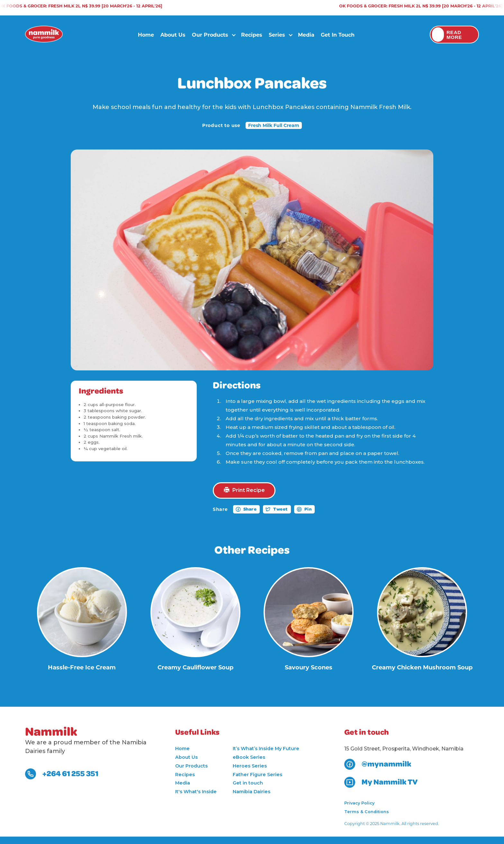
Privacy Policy (359, 803)
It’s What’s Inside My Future (266, 749)
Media (306, 35)
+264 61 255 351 (70, 774)
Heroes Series (250, 766)
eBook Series (249, 757)
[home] (44, 35)
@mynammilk (386, 764)
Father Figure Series (257, 775)
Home (146, 35)
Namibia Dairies (252, 792)
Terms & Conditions (367, 812)
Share (250, 509)
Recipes (252, 35)
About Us (173, 35)
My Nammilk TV (390, 782)
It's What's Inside (196, 792)
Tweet (280, 509)
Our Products (191, 766)
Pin (308, 509)
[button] (212, 35)
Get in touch (338, 35)
